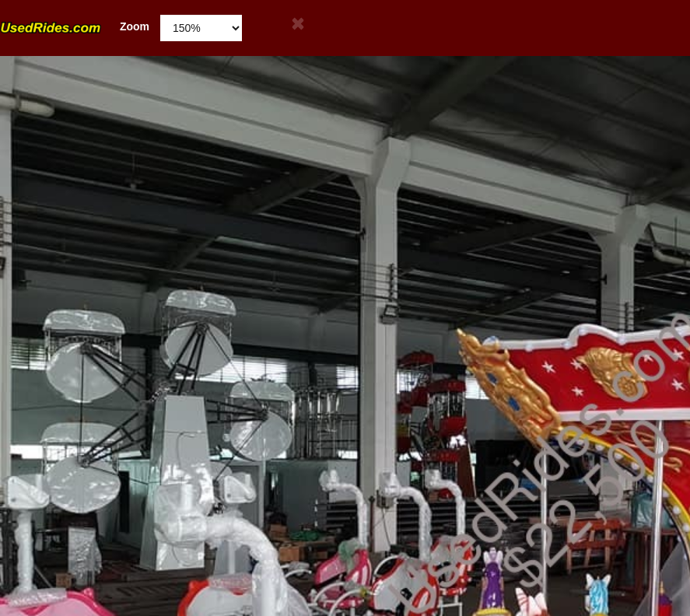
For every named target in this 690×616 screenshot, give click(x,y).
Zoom (75, 27)
